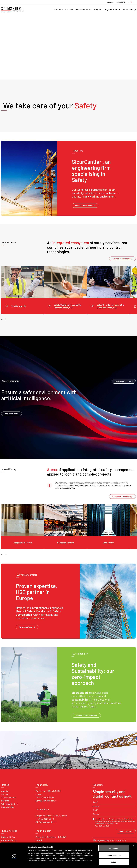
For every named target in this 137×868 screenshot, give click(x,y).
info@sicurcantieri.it (47, 801)
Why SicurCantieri (112, 9)
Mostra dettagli (113, 864)
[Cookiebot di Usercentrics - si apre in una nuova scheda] (14, 864)
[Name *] (114, 802)
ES (133, 2)
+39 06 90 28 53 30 (45, 819)
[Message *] (114, 814)
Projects (97, 9)
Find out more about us (85, 205)
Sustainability (129, 9)
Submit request (126, 831)
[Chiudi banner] (134, 837)
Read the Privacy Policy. (103, 826)
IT (129, 2)
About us (58, 9)
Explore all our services (122, 259)
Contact (110, 2)
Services (69, 9)
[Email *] (114, 810)
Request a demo (12, 414)
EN (131, 2)
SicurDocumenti (83, 9)
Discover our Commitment (86, 715)
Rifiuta (114, 854)
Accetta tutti (114, 840)
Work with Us (121, 2)
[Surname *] (114, 806)
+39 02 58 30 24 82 (46, 797)
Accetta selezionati (114, 847)
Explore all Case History (122, 496)
